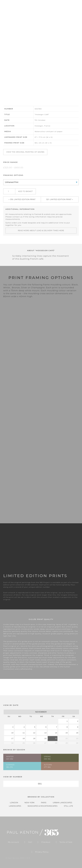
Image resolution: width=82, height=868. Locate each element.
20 (46, 738)
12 (34, 733)
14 (56, 733)
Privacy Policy (42, 852)
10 (12, 733)
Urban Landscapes (62, 803)
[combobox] (41, 784)
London (14, 803)
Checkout (46, 842)
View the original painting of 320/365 (25, 152)
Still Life (68, 806)
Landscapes (15, 806)
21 (56, 738)
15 (67, 733)
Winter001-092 (10, 758)
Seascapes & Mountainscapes (42, 806)
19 (34, 738)
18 (24, 738)
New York (30, 803)
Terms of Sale (66, 842)
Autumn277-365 (48, 766)
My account (14, 842)
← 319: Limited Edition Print (22, 199)
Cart (30, 842)
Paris (44, 803)
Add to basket (25, 191)
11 (24, 733)
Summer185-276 (10, 766)
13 (46, 733)
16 (77, 733)
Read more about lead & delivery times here (41, 231)
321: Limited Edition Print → (60, 199)
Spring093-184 (47, 758)
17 (12, 738)
